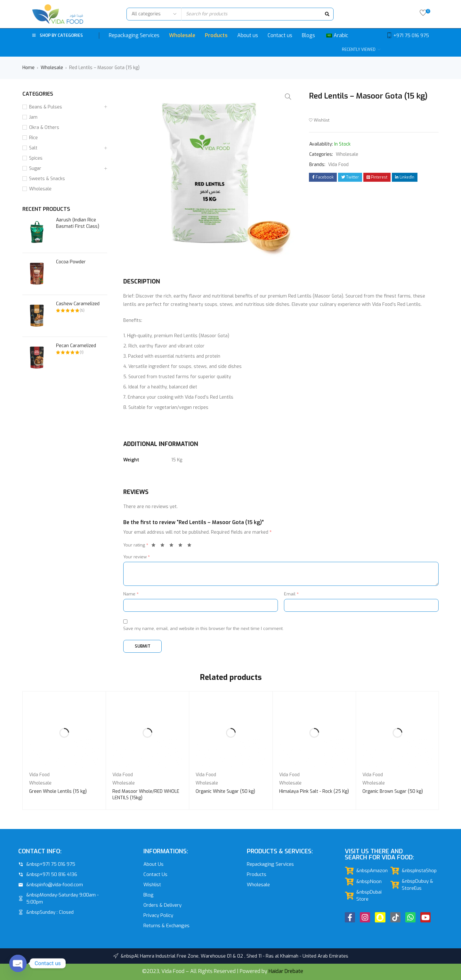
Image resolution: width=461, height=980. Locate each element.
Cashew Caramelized (78, 304)
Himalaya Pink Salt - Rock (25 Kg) (314, 791)
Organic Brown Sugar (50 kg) (393, 791)
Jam (33, 117)
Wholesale (52, 68)
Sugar (35, 168)
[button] (288, 97)
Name (131, 594)
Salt (33, 148)
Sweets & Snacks (47, 179)
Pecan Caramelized (76, 346)
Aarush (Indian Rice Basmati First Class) (78, 223)
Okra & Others (44, 127)
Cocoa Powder (71, 262)
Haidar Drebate (286, 971)
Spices (36, 158)
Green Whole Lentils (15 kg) (58, 791)
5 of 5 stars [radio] (191, 546)
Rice (33, 138)
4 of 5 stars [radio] (182, 546)
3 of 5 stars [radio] (173, 546)
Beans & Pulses (46, 107)
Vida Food (338, 165)
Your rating (136, 545)
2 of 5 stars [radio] (164, 546)
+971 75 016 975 (411, 36)
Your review (137, 557)
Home (28, 68)
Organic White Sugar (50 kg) (225, 791)
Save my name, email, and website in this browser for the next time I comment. (203, 629)
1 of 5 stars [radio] (155, 546)
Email (291, 594)
